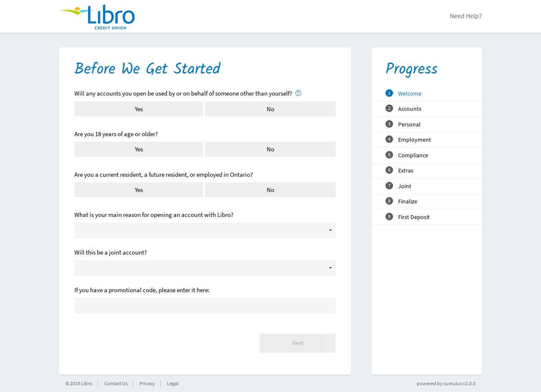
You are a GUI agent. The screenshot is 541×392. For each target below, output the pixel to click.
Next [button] (298, 343)
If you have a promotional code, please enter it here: (142, 290)
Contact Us (116, 383)
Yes (139, 109)
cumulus (453, 383)
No (270, 109)
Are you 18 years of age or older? (116, 134)
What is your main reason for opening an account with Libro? (154, 215)
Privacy (147, 383)
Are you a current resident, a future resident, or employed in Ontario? (164, 174)
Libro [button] (87, 383)
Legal (173, 383)
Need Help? (466, 16)
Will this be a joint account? (111, 252)
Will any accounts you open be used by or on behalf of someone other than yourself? (188, 93)
